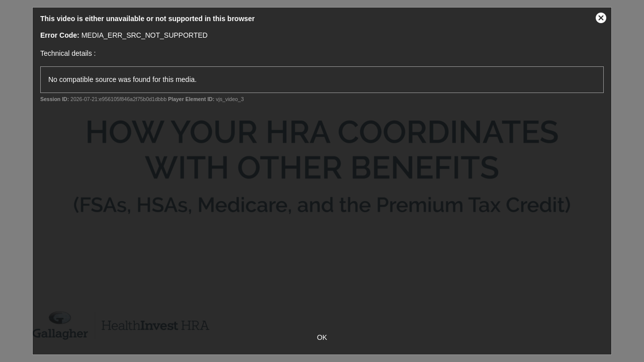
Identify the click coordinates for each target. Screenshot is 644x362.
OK (322, 337)
